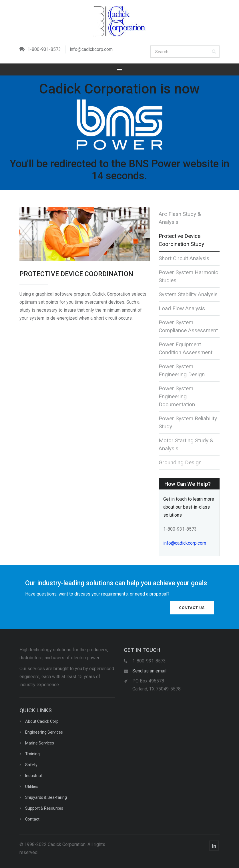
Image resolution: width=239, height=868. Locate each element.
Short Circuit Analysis (184, 258)
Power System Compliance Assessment (188, 326)
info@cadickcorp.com (91, 49)
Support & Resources (44, 808)
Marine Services (40, 743)
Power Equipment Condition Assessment (186, 348)
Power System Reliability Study (188, 422)
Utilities (32, 787)
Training (32, 754)
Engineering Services (44, 732)
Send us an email (149, 671)
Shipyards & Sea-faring (46, 797)
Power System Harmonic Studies (188, 276)
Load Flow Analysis (182, 308)
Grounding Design (180, 462)
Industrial (33, 776)
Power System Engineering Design (182, 370)
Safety (31, 765)
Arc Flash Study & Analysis (180, 218)
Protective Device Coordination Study (181, 240)
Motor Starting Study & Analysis (186, 444)
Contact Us (192, 608)
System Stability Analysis (188, 294)
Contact (32, 819)
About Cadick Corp (42, 721)
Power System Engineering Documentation (177, 396)
